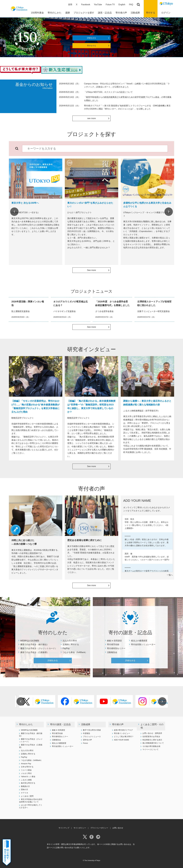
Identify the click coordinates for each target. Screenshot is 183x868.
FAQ (131, 5)
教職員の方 (25, 786)
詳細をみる (91, 38)
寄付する (151, 13)
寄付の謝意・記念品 (60, 724)
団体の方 (25, 789)
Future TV (110, 5)
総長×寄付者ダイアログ (123, 730)
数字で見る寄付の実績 (92, 730)
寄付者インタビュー (122, 733)
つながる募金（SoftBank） (75, 652)
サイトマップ (64, 828)
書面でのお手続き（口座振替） (35, 652)
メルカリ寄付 (26, 773)
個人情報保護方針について (153, 743)
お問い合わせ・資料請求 (152, 733)
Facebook (86, 5)
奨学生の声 (87, 740)
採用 (70, 5)
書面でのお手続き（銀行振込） (35, 644)
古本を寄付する (27, 767)
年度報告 (87, 733)
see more (92, 118)
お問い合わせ (118, 828)
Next (169, 212)
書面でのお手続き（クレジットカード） (39, 648)
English (122, 5)
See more (91, 270)
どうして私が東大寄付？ (124, 737)
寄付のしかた (26, 724)
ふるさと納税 (26, 780)
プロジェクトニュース (92, 737)
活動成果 (86, 724)
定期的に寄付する (71, 644)
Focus (85, 743)
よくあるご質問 (27, 796)
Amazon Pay (26, 764)
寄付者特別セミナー (116, 648)
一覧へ (170, 575)
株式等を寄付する (28, 783)
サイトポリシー (80, 828)
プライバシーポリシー (99, 828)
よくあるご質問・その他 (152, 726)
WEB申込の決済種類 (30, 641)
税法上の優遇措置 (139, 641)
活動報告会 (112, 652)
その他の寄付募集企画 (151, 746)
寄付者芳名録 (113, 644)
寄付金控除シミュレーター (143, 644)
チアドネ (25, 793)
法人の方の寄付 (70, 641)
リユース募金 (26, 770)
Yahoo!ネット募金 (28, 777)
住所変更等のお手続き (151, 737)
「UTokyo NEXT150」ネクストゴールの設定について (108, 92)
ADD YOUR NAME (121, 740)
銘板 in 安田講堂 (114, 641)
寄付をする (91, 46)
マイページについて (150, 749)
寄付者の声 (118, 724)
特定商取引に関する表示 (152, 740)
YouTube (98, 5)
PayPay (66, 648)
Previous (14, 212)
